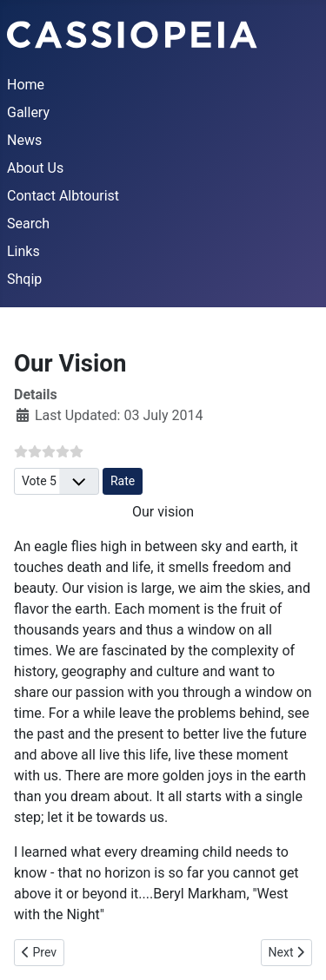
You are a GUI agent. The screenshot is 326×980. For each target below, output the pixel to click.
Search (28, 224)
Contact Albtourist (63, 196)
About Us (35, 168)
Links (23, 251)
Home (26, 85)
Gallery (28, 112)
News (24, 140)
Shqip (24, 279)
